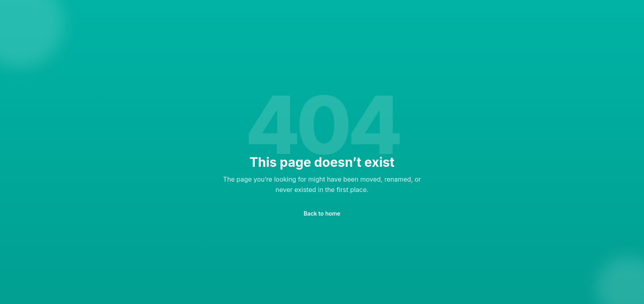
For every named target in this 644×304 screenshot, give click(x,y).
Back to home (322, 213)
